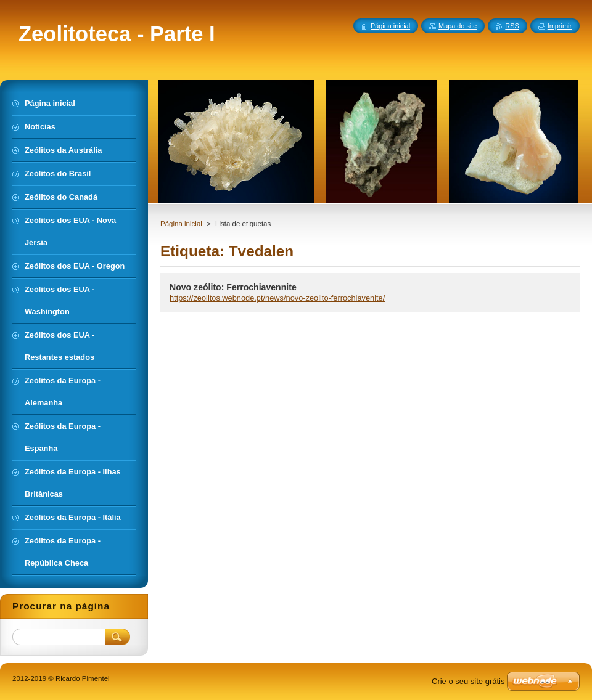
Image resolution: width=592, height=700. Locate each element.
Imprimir (560, 26)
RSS (512, 26)
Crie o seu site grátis (468, 681)
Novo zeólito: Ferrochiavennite (233, 287)
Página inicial (181, 224)
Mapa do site (458, 26)
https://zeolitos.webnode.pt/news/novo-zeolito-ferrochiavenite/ (277, 298)
